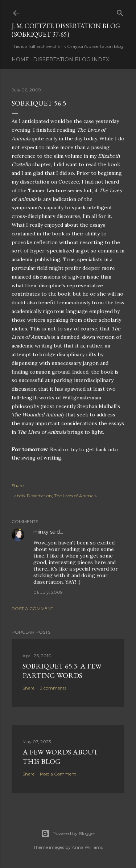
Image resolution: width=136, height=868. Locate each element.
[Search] (120, 11)
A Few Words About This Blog (60, 757)
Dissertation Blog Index (71, 59)
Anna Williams (87, 847)
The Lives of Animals (75, 496)
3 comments (53, 688)
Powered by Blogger (68, 834)
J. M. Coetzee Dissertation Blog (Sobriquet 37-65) (66, 30)
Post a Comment (32, 608)
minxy (41, 532)
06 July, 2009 (48, 592)
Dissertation (39, 496)
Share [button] (18, 486)
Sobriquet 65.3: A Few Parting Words (62, 671)
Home (20, 59)
